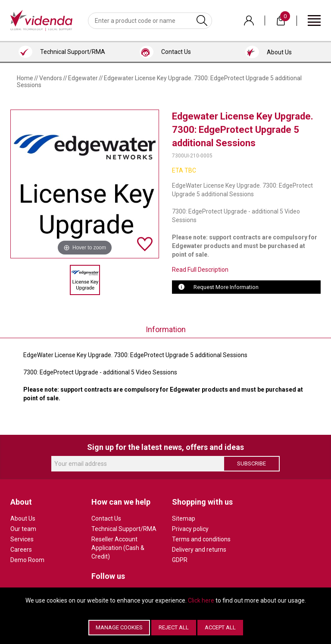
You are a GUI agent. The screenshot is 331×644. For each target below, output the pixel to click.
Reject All (174, 627)
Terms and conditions (201, 539)
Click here (201, 600)
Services (22, 539)
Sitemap (184, 518)
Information (166, 329)
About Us (23, 518)
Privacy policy (190, 529)
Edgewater (83, 78)
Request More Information (226, 287)
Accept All (220, 627)
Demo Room (27, 560)
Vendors (51, 78)
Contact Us (106, 518)
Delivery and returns (199, 550)
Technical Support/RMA (124, 529)
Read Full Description (200, 270)
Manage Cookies (119, 627)
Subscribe (251, 463)
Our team (23, 529)
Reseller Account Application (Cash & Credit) (118, 548)
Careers (21, 550)
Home (25, 78)
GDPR (180, 560)
